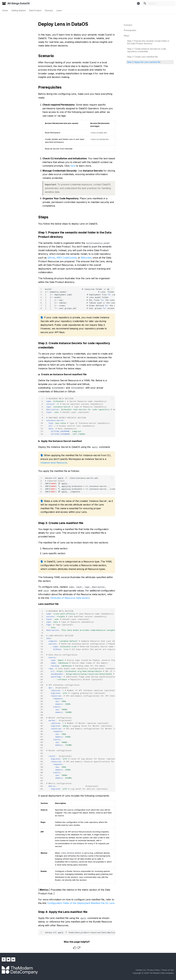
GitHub (51, 258)
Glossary (49, 10)
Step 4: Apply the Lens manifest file (144, 62)
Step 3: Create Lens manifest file (142, 57)
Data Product (35, 10)
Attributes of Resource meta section (70, 598)
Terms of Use (168, 970)
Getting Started (18, 10)
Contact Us (141, 970)
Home (5, 10)
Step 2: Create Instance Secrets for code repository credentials (147, 50)
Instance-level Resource (54, 463)
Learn (59, 10)
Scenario (128, 25)
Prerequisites (130, 30)
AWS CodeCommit (66, 258)
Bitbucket (86, 258)
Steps (126, 36)
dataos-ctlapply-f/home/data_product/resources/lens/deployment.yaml (80, 932)
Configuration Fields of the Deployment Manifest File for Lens (81, 903)
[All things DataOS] (4, 3)
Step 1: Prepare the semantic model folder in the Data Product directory (148, 42)
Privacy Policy (154, 970)
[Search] (159, 3)
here (73, 166)
